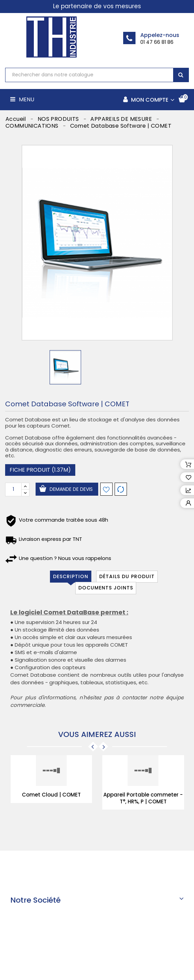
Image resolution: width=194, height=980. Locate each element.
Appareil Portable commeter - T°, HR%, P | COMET (143, 798)
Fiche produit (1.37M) (40, 470)
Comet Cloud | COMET (51, 795)
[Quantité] (13, 489)
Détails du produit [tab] (127, 576)
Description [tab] (71, 576)
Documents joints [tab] (106, 588)
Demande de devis (71, 489)
